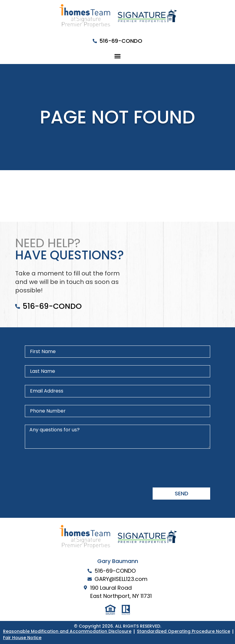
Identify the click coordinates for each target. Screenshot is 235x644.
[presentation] (71, 468)
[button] (118, 56)
